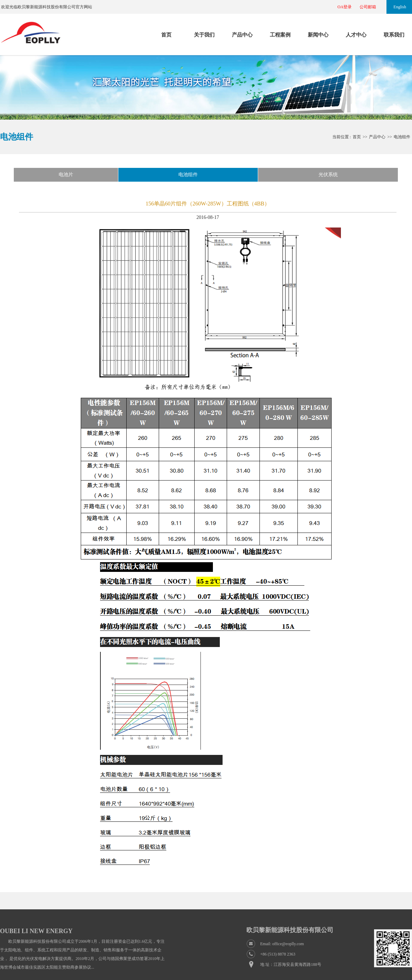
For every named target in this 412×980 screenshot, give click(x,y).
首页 (166, 35)
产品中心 (242, 35)
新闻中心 (318, 35)
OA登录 (345, 7)
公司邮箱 (368, 7)
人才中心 (356, 35)
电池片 (66, 175)
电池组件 (402, 137)
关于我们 (204, 35)
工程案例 (280, 35)
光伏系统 (328, 175)
